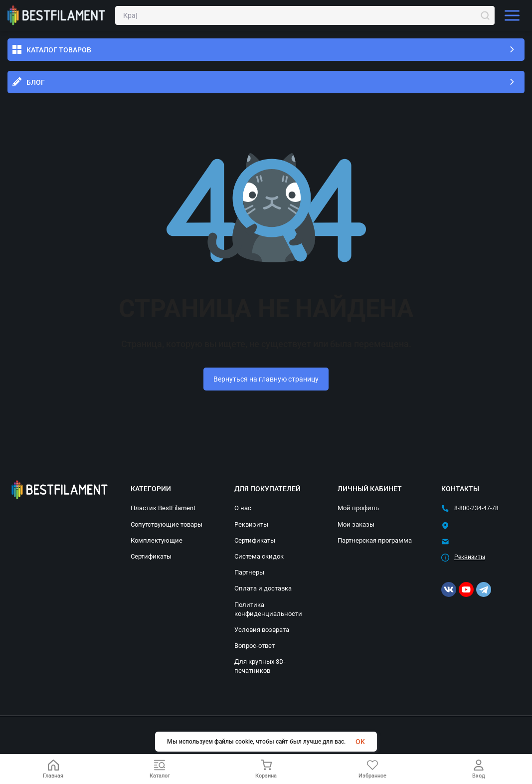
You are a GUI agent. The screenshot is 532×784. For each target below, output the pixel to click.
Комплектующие (157, 540)
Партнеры (249, 572)
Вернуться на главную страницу (266, 379)
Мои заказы (356, 524)
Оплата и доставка (263, 588)
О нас (243, 508)
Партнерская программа (375, 540)
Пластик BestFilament (163, 508)
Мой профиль (358, 508)
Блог (36, 82)
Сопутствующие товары (167, 524)
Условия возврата (262, 630)
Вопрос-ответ (255, 646)
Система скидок (259, 556)
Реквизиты (251, 524)
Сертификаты (151, 556)
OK (360, 742)
